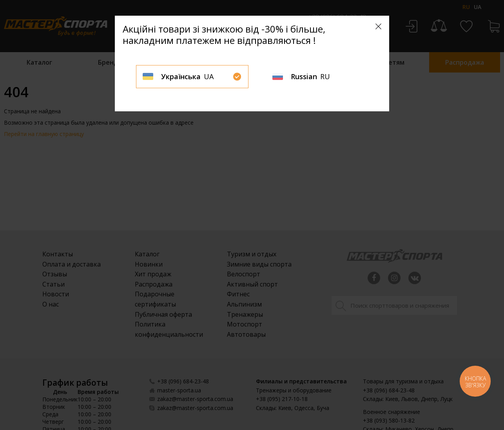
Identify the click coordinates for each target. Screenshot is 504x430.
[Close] (378, 26)
